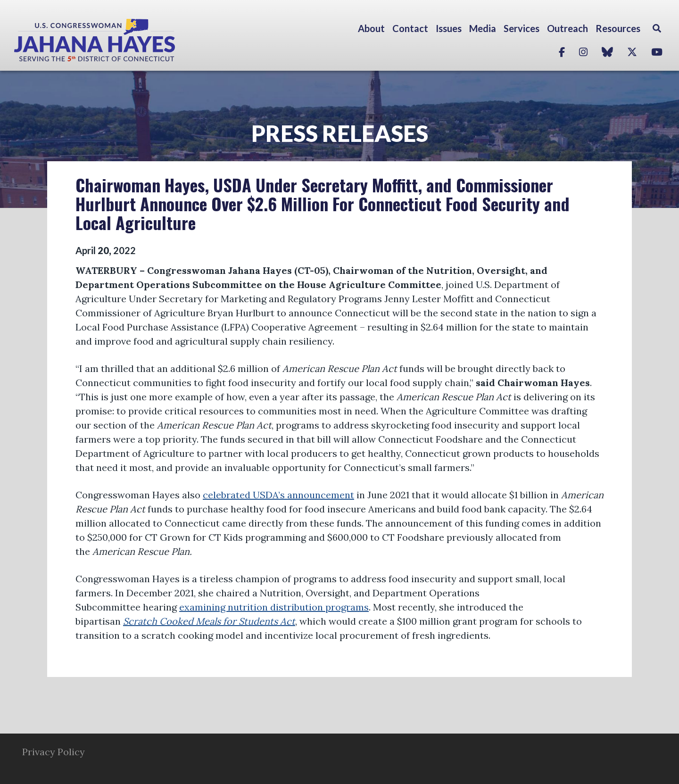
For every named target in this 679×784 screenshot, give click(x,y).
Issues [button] (449, 28)
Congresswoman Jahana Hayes (127, 40)
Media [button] (483, 28)
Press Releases (340, 133)
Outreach (567, 28)
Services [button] (522, 28)
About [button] (371, 28)
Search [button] (657, 28)
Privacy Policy (54, 752)
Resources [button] (618, 28)
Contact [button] (410, 28)
